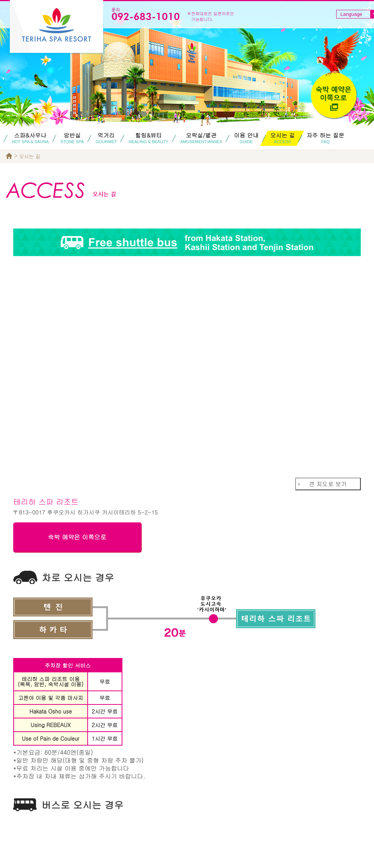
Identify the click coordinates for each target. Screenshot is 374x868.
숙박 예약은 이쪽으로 (77, 537)
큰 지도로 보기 (328, 484)
